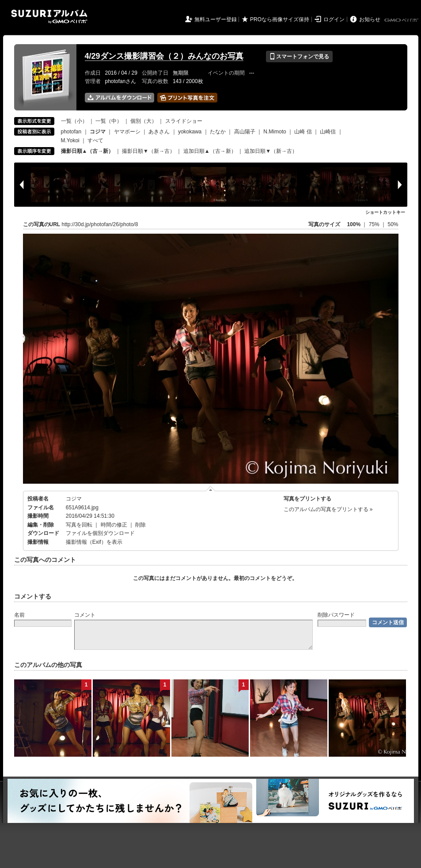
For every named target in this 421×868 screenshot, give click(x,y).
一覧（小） (74, 121)
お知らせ (370, 19)
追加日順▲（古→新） (210, 151)
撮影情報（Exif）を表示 (94, 542)
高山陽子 (245, 132)
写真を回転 (79, 525)
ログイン (334, 19)
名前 (19, 615)
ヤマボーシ (127, 132)
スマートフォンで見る (299, 57)
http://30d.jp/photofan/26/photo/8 (100, 224)
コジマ (74, 499)
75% (375, 224)
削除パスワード (336, 615)
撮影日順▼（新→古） (148, 151)
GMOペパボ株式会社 (402, 20)
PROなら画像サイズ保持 (280, 19)
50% (393, 224)
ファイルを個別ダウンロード (100, 533)
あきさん (159, 132)
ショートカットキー (385, 212)
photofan (71, 132)
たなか (218, 132)
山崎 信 (303, 132)
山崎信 (328, 132)
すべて (95, 140)
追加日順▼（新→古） (271, 151)
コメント (85, 615)
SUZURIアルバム (49, 17)
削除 (140, 525)
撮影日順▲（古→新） (87, 151)
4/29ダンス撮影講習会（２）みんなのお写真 (164, 56)
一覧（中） (109, 121)
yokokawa (190, 132)
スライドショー (184, 121)
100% (354, 224)
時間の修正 (114, 525)
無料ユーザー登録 (216, 19)
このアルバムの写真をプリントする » (328, 509)
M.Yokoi (70, 140)
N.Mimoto (275, 132)
